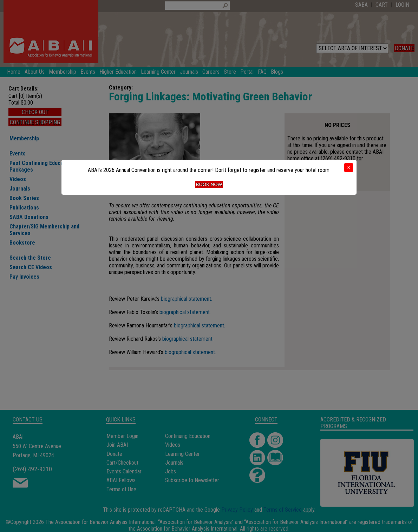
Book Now (209, 184)
